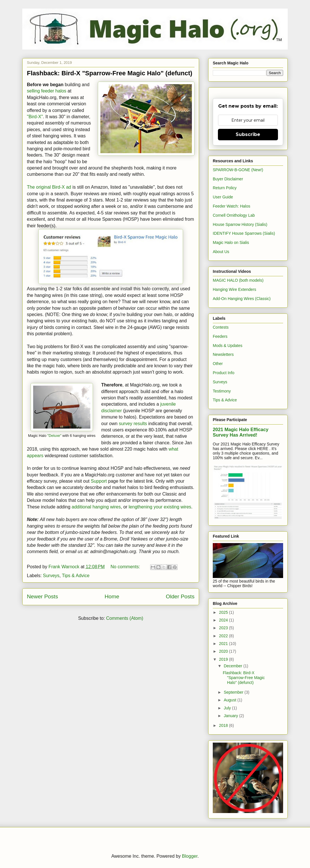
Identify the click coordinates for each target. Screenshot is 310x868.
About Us (221, 252)
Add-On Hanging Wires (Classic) (242, 299)
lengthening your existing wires (160, 507)
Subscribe (248, 134)
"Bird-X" (35, 117)
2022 (224, 636)
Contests (221, 327)
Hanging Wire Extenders (235, 289)
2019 (224, 659)
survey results (133, 424)
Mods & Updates (228, 346)
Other (218, 364)
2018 (224, 725)
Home (112, 596)
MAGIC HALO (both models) (238, 280)
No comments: (126, 567)
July (228, 708)
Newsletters (223, 354)
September (234, 692)
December (233, 666)
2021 (224, 644)
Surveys (51, 576)
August (230, 700)
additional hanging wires (96, 507)
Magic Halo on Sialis (231, 242)
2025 (224, 612)
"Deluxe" (54, 436)
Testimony (222, 391)
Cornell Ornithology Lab (234, 215)
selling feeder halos (47, 91)
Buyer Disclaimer (228, 179)
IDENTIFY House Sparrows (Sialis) (244, 233)
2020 (224, 651)
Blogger (190, 856)
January (231, 716)
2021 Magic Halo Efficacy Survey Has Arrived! (241, 432)
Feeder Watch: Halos (231, 206)
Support (99, 481)
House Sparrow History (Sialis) (240, 224)
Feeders (220, 336)
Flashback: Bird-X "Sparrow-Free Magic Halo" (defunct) (110, 73)
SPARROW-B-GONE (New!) (238, 170)
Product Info (224, 373)
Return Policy (225, 188)
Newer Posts (42, 596)
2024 (224, 620)
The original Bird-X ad (49, 187)
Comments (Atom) (125, 618)
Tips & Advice (75, 576)
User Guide (223, 197)
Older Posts (180, 596)
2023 (224, 628)
